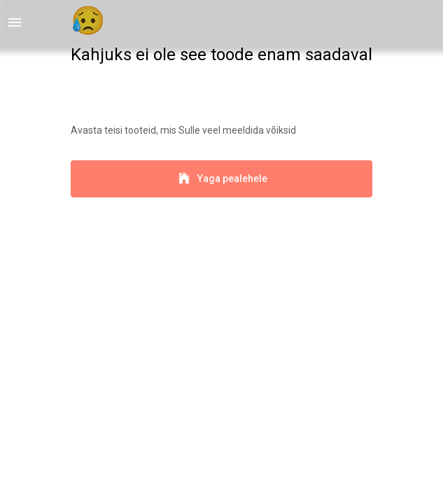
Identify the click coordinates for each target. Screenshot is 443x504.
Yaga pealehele (221, 179)
